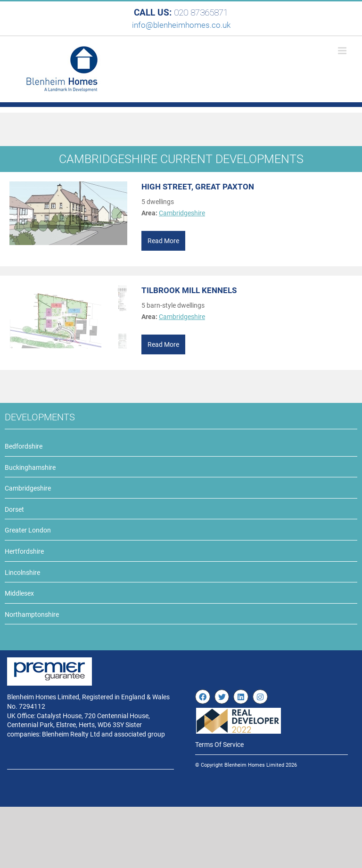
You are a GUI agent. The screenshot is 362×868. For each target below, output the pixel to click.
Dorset (14, 509)
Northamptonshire (32, 614)
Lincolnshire (22, 573)
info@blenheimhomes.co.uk (181, 25)
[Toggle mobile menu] (343, 51)
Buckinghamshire (30, 467)
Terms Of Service (219, 745)
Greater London (28, 530)
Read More (163, 241)
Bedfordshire (24, 446)
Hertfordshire (24, 551)
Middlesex (19, 593)
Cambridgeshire (182, 213)
